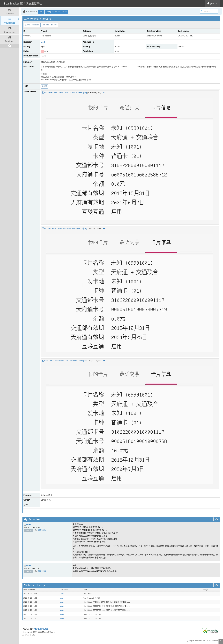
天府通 (44, 86)
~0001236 (41, 571)
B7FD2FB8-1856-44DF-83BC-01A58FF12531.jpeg (66, 361)
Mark (43, 42)
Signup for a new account (56, 12)
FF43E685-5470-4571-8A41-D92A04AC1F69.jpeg (66, 92)
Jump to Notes (32, 25)
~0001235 (41, 530)
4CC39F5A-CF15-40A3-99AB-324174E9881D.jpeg (66, 228)
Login (41, 12)
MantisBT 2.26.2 (41, 629)
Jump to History (49, 25)
